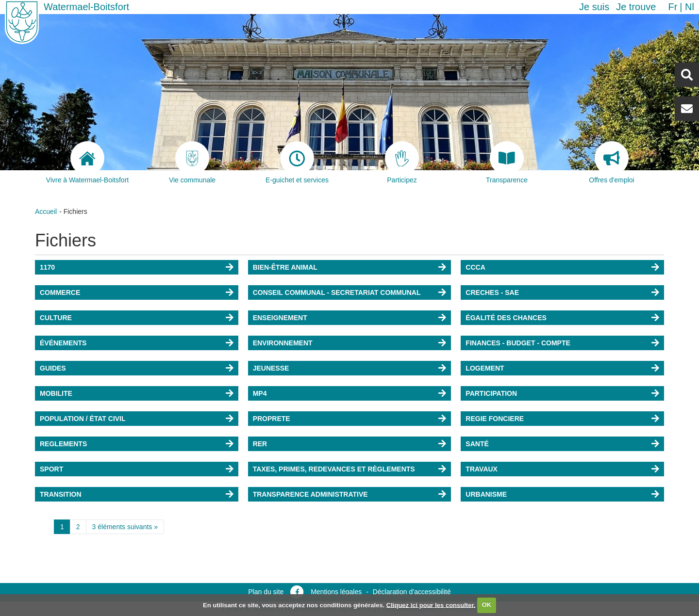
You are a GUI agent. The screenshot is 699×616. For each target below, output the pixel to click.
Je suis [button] (594, 7)
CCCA (475, 267)
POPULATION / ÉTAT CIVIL (83, 419)
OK (487, 605)
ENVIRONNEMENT (283, 343)
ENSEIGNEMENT (280, 318)
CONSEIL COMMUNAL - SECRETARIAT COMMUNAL (337, 292)
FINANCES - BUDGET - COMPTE (518, 343)
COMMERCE (60, 292)
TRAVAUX (482, 469)
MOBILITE (56, 393)
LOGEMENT (485, 368)
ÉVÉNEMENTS (63, 343)
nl (690, 7)
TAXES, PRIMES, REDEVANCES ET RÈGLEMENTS (334, 469)
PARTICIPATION (491, 393)
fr (673, 7)
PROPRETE (272, 419)
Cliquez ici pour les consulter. (431, 605)
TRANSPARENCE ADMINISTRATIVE (310, 494)
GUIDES (53, 368)
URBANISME (486, 494)
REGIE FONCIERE (495, 419)
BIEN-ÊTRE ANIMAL (285, 267)
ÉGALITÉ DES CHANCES (506, 318)
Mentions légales (336, 592)
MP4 (260, 393)
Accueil (46, 211)
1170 (47, 267)
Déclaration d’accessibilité (412, 592)
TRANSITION (61, 494)
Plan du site (266, 592)
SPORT (51, 469)
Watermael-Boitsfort (86, 7)
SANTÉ (477, 444)
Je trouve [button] (636, 7)
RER (260, 444)
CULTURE (56, 318)
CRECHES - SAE (492, 292)
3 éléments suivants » (125, 527)
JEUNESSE (271, 368)
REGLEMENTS (63, 444)
